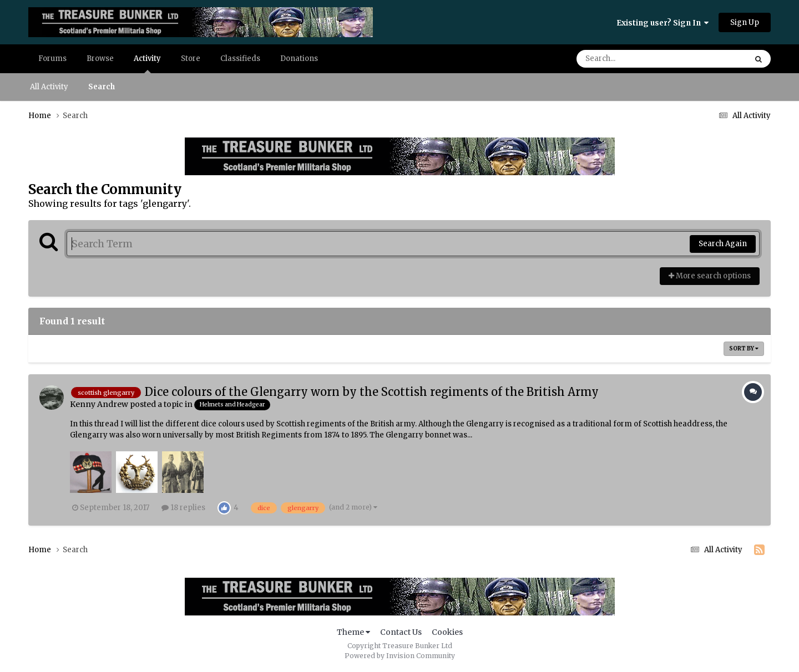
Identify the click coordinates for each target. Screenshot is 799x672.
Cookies (447, 632)
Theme (353, 632)
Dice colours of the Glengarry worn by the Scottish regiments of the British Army (372, 392)
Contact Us (401, 632)
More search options (710, 276)
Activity (147, 63)
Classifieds (240, 58)
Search (102, 87)
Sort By (744, 348)
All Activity (49, 87)
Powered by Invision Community (400, 656)
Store (191, 58)
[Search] (630, 59)
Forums (52, 58)
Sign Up (745, 22)
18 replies (183, 508)
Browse (100, 58)
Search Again (723, 244)
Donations (299, 58)
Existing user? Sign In (663, 23)
